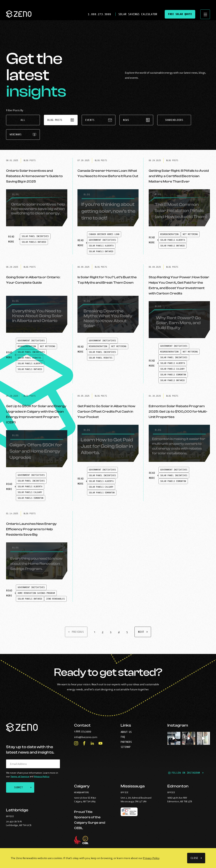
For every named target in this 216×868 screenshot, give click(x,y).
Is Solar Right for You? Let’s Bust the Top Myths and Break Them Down (107, 280)
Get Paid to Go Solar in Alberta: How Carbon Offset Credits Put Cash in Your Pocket (106, 411)
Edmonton (178, 786)
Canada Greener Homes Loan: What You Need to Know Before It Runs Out (108, 173)
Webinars (23, 134)
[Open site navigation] (205, 14)
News (136, 120)
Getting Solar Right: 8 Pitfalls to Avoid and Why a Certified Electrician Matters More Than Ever (179, 176)
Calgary (82, 786)
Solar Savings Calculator (137, 14)
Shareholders (174, 120)
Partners (126, 742)
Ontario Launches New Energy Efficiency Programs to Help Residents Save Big (31, 529)
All (23, 120)
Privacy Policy (151, 858)
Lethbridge (17, 810)
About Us (126, 731)
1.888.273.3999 (99, 14)
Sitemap (126, 746)
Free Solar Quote (179, 14)
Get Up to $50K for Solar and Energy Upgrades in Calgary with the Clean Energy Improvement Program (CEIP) (36, 414)
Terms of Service (20, 776)
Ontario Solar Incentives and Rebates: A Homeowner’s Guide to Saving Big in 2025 (34, 176)
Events (99, 120)
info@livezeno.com (93, 737)
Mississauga (133, 786)
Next (141, 632)
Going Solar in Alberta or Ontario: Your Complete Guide (33, 280)
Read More (14, 241)
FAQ (123, 736)
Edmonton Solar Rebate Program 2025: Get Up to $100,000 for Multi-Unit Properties (178, 411)
